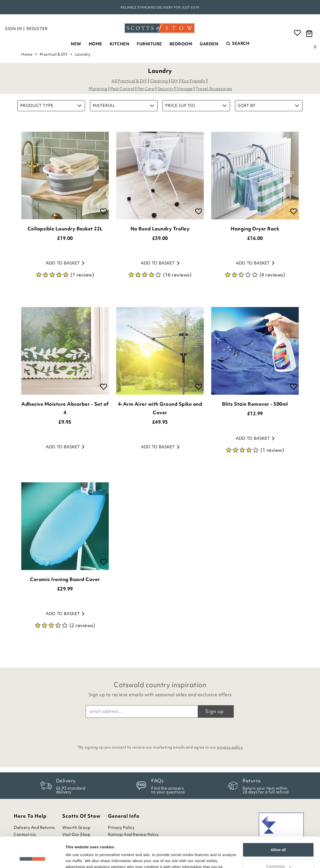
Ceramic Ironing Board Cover (65, 579)
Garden (209, 44)
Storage (185, 89)
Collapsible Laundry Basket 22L (65, 229)
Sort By (268, 105)
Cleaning (159, 81)
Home (95, 44)
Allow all (278, 821)
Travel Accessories (214, 89)
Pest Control (122, 89)
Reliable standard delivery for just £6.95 (160, 7)
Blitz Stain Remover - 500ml (255, 404)
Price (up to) (196, 105)
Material (123, 105)
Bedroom (181, 44)
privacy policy (230, 747)
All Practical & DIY (129, 81)
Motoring (98, 89)
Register (37, 29)
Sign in (13, 29)
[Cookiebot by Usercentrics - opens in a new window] (32, 858)
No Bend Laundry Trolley (160, 229)
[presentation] (160, 730)
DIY (175, 81)
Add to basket (65, 263)
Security (165, 89)
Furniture (149, 44)
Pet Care (146, 89)
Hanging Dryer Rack (255, 229)
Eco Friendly (193, 81)
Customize (278, 838)
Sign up (214, 711)
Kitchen (120, 44)
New (76, 44)
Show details (77, 858)
